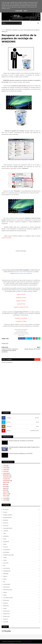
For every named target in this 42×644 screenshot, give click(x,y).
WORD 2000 (6, 611)
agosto (5, 483)
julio (4, 485)
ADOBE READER (7, 518)
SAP (4, 582)
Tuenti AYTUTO (21, 304)
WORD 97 (6, 619)
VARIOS (5, 593)
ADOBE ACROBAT (8, 515)
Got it (26, 11)
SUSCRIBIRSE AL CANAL (35, 431)
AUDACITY (6, 523)
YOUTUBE (9, 431)
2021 (5, 466)
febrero (5, 494)
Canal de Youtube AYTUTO (21, 307)
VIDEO (5, 595)
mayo (5, 489)
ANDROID (6, 521)
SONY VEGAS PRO (8, 590)
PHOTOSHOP (7, 569)
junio (5, 487)
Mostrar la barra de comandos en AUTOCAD (21, 441)
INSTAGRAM (9, 427)
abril (4, 490)
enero (5, 496)
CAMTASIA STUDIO (8, 529)
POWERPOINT (7, 571)
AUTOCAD (6, 526)
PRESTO (5, 577)
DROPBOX (6, 537)
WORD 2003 (6, 617)
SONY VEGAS (6, 587)
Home (3, 30)
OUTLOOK (6, 563)
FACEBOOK (9, 418)
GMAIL (5, 545)
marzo (5, 492)
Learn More (19, 11)
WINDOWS (9, 30)
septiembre (7, 481)
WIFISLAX (5, 603)
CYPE (5, 534)
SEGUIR (37, 422)
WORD (5, 609)
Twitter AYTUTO (21, 295)
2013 (5, 499)
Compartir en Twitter (21, 322)
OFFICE (5, 561)
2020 (5, 468)
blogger (37, 360)
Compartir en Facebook (21, 318)
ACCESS (5, 513)
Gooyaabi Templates (26, 642)
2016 (5, 470)
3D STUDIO (6, 510)
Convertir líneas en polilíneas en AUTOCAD (21, 454)
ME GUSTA (37, 418)
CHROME (5, 531)
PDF (4, 566)
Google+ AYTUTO (21, 301)
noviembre (6, 477)
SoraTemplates (10, 642)
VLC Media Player (8, 598)
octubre (6, 479)
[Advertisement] (21, 398)
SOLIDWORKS (7, 585)
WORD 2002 (6, 614)
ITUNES (5, 558)
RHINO (5, 579)
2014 (5, 474)
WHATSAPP (6, 601)
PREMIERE (6, 574)
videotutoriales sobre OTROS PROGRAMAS (23, 272)
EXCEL (5, 539)
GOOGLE (5, 547)
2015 (5, 472)
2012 (5, 500)
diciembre (6, 475)
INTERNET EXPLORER (8, 555)
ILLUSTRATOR (7, 550)
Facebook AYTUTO (21, 298)
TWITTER (8, 423)
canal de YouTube (6, 238)
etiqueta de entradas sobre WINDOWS (23, 274)
